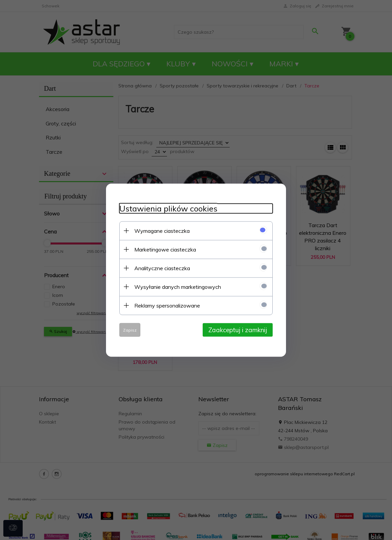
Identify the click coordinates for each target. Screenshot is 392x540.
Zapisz (130, 330)
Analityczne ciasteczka (162, 268)
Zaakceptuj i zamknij (238, 330)
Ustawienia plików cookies (168, 208)
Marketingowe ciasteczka (165, 249)
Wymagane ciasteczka (162, 230)
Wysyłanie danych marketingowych (178, 287)
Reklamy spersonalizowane (167, 305)
